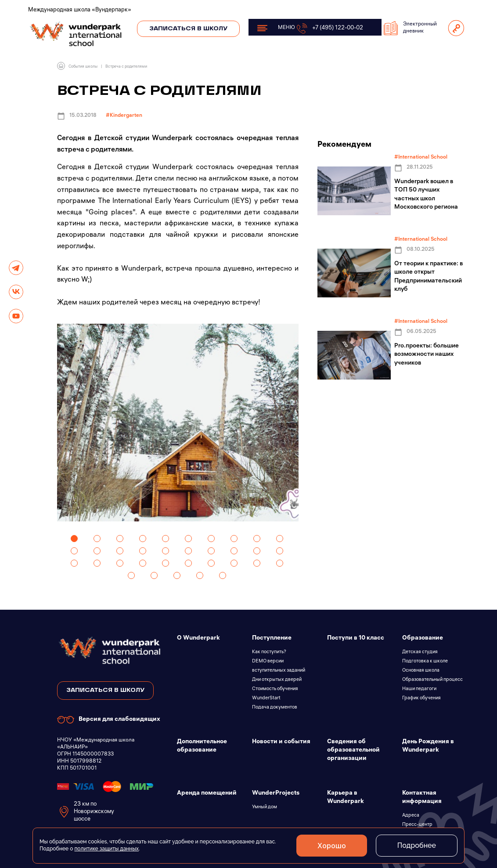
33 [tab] (177, 575)
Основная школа (421, 671)
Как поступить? (269, 652)
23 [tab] (120, 563)
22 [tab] (97, 563)
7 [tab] (211, 539)
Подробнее (417, 845)
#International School (421, 157)
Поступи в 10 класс (356, 638)
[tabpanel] (178, 423)
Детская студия (420, 652)
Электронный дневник (410, 28)
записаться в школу (105, 690)
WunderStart (266, 698)
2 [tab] (97, 539)
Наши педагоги (419, 689)
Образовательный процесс (432, 680)
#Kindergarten (124, 116)
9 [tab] (257, 539)
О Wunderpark (198, 638)
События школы (83, 67)
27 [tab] (211, 563)
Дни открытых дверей (277, 680)
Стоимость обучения (275, 689)
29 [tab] (257, 563)
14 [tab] (143, 551)
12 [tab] (97, 551)
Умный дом (265, 807)
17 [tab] (211, 551)
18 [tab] (234, 551)
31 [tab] (131, 575)
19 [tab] (257, 551)
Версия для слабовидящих (109, 720)
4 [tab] (143, 539)
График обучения (421, 698)
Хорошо (332, 846)
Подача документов (275, 708)
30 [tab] (280, 563)
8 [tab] (234, 539)
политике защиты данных (106, 849)
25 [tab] (166, 563)
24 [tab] (143, 563)
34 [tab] (200, 575)
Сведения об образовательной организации (353, 750)
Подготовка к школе (425, 662)
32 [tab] (154, 575)
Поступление (272, 638)
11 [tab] (74, 551)
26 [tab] (188, 563)
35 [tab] (223, 575)
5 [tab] (166, 539)
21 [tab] (74, 563)
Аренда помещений (207, 794)
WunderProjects (276, 794)
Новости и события (281, 742)
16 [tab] (188, 551)
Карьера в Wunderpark (346, 798)
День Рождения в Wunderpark (428, 746)
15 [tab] (166, 551)
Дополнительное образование (202, 746)
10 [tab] (280, 539)
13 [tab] (120, 551)
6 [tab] (188, 539)
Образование (423, 638)
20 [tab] (280, 551)
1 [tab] (74, 539)
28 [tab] (234, 563)
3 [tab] (120, 539)
